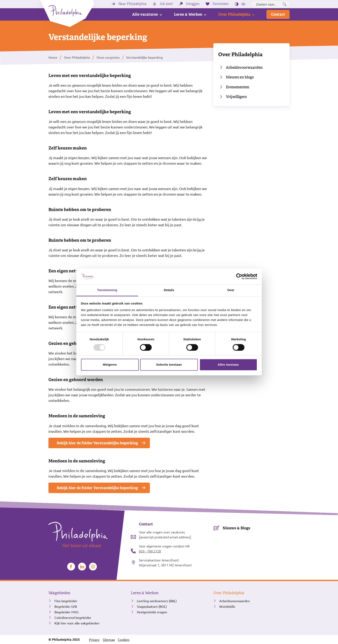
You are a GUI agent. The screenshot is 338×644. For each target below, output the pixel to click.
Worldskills (227, 606)
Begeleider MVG (67, 612)
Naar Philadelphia (132, 4)
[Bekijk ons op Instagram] (93, 567)
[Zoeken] (284, 4)
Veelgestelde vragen (152, 612)
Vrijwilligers (236, 97)
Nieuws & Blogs (236, 528)
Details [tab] (169, 290)
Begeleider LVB (66, 606)
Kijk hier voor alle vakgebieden (77, 623)
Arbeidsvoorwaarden (244, 67)
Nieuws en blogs (240, 77)
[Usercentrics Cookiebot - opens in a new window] (239, 276)
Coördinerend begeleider (73, 617)
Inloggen (193, 4)
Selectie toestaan (169, 365)
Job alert (166, 4)
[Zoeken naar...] (271, 4)
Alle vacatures (145, 14)
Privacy (94, 639)
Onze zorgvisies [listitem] (108, 57)
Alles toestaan (228, 365)
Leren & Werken (188, 14)
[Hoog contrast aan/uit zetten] (237, 4)
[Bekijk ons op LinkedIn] (82, 567)
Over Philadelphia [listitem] (77, 57)
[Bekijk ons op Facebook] (71, 567)
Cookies (124, 639)
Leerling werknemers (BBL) (157, 601)
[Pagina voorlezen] (243, 4)
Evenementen (238, 87)
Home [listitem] (53, 57)
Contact (278, 14)
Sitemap (109, 639)
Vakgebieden (59, 593)
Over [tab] (231, 290)
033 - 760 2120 (150, 551)
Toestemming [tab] (107, 290)
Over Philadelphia (234, 14)
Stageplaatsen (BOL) (152, 606)
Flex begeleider (66, 601)
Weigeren (110, 365)
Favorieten (221, 4)
